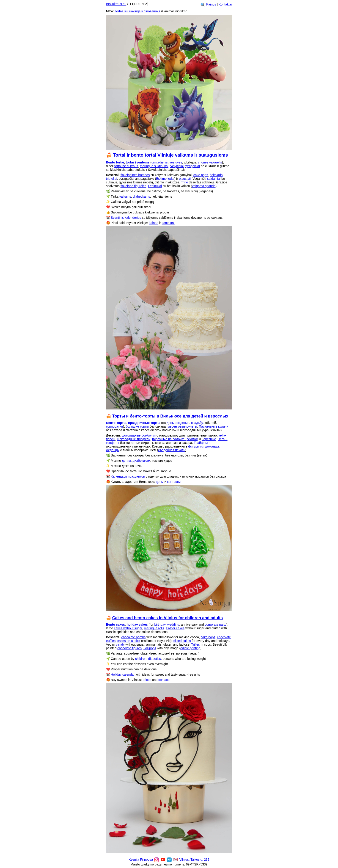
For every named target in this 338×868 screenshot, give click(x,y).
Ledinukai (155, 186)
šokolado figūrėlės (133, 186)
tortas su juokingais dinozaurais (138, 11)
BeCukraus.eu (116, 4)
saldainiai (214, 179)
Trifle (185, 182)
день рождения (178, 423)
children (141, 659)
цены (160, 482)
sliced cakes (182, 641)
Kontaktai (225, 4)
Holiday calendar (123, 674)
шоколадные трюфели (134, 439)
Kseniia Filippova (141, 859)
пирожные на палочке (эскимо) (175, 439)
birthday (160, 625)
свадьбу (197, 423)
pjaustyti (185, 179)
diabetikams (142, 196)
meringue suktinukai (154, 166)
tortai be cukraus (126, 166)
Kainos (211, 4)
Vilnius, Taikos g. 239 (194, 859)
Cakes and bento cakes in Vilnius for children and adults (168, 618)
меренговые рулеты (182, 426)
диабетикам (142, 461)
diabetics (155, 659)
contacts (164, 680)
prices (147, 680)
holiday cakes (137, 625)
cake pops (201, 175)
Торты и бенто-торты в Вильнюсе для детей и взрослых (170, 416)
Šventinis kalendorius (126, 218)
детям (126, 461)
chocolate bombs (133, 637)
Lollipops (150, 648)
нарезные (209, 439)
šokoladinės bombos (135, 175)
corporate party (215, 625)
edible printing (190, 648)
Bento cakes (115, 625)
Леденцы (113, 450)
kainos (154, 223)
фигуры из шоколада (204, 446)
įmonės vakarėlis (210, 162)
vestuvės (176, 162)
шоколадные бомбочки (139, 435)
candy (120, 644)
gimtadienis (160, 162)
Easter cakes (175, 628)
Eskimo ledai (165, 179)
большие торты (137, 426)
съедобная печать (172, 450)
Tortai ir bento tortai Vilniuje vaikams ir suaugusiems (170, 155)
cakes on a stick (129, 641)
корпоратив (115, 426)
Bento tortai (115, 162)
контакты (174, 482)
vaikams (125, 196)
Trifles (195, 644)
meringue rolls (154, 628)
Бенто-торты (116, 423)
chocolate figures (129, 648)
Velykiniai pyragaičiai (185, 166)
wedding (173, 625)
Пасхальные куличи (214, 426)
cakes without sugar (128, 628)
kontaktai (168, 223)
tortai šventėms (138, 162)
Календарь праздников (128, 476)
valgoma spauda (204, 186)
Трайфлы (201, 443)
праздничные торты (144, 423)
